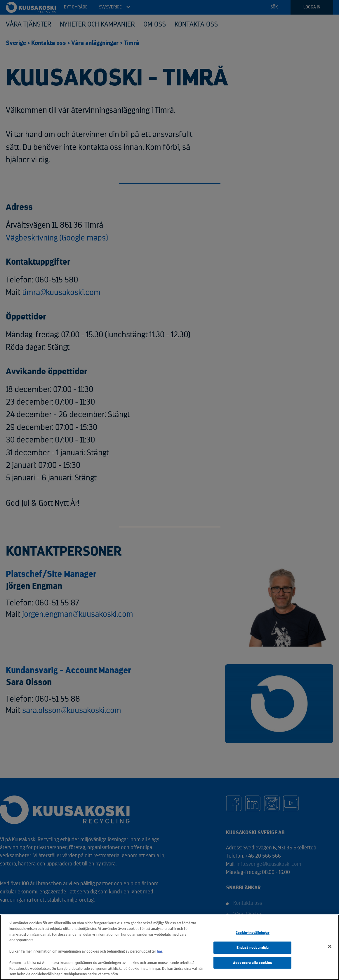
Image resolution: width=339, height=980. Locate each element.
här (160, 951)
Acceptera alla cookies (253, 963)
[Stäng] (330, 946)
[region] (169, 947)
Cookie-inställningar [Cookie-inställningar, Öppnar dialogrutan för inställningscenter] (253, 933)
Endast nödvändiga (253, 947)
